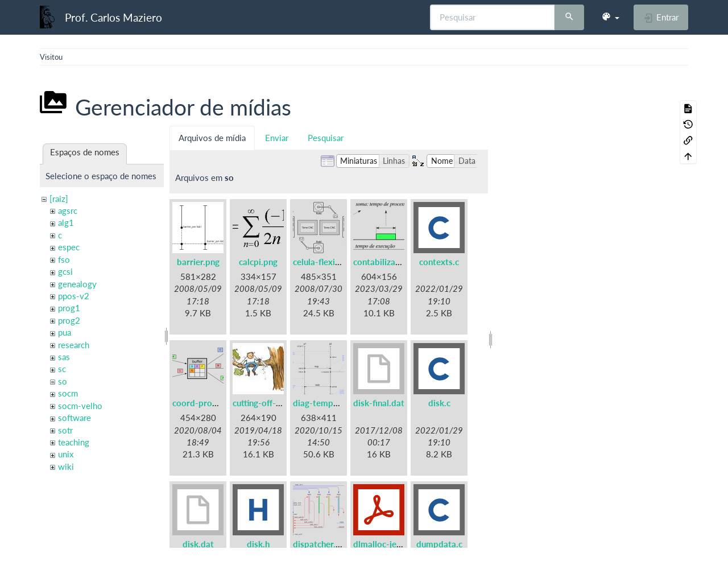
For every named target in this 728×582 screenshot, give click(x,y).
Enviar (277, 138)
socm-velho (80, 406)
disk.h (258, 544)
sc (62, 369)
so (63, 381)
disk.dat (198, 544)
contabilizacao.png (389, 262)
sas (64, 357)
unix (66, 454)
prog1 (69, 308)
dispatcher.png (321, 544)
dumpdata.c (439, 544)
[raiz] (59, 199)
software (75, 418)
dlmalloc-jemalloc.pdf (395, 544)
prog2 (69, 320)
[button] (610, 17)
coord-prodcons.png (212, 403)
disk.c (439, 403)
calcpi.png (258, 262)
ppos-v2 (74, 296)
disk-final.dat (379, 403)
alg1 (66, 222)
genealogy (77, 284)
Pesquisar (326, 138)
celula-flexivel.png (328, 262)
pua (65, 332)
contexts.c (439, 262)
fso (64, 259)
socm (68, 393)
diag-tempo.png (324, 403)
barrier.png (198, 262)
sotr (65, 430)
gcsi (65, 271)
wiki (66, 467)
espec (69, 247)
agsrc (68, 210)
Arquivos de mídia (212, 138)
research (74, 345)
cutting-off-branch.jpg (274, 403)
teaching (74, 442)
